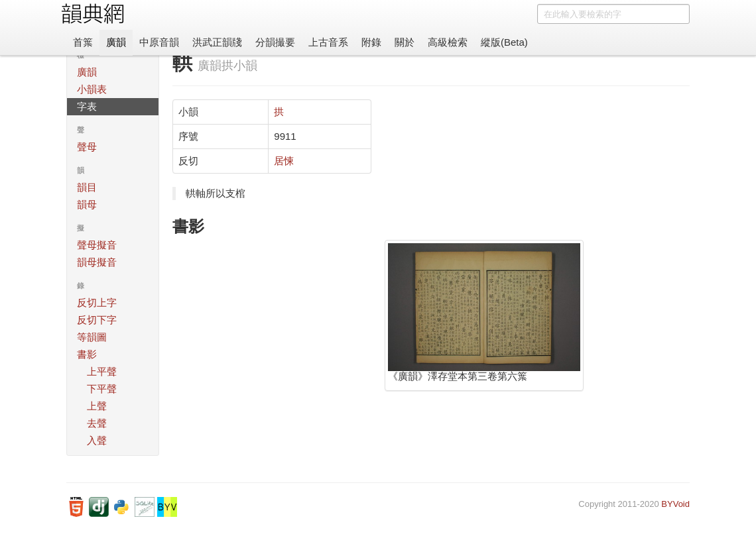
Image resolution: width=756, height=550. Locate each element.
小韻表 (92, 89)
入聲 (97, 440)
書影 (87, 354)
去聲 (97, 423)
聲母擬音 (97, 245)
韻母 (87, 204)
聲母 (87, 147)
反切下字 (97, 320)
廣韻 (116, 42)
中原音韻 (159, 42)
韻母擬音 (97, 262)
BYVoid (675, 504)
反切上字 (97, 302)
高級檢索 (448, 42)
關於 (405, 42)
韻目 (87, 187)
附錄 (371, 42)
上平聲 (102, 371)
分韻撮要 (275, 42)
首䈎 (83, 42)
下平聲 (102, 389)
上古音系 (328, 42)
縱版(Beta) (504, 42)
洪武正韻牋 (217, 42)
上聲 (97, 406)
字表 (87, 106)
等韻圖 (92, 337)
